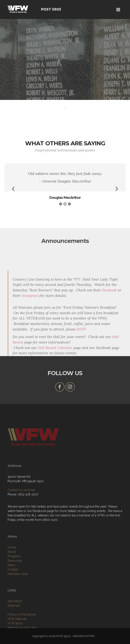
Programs (14, 571)
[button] (13, 188)
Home (12, 562)
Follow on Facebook (22, 628)
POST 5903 (51, 9)
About (12, 567)
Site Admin (15, 615)
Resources (15, 576)
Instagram (30, 334)
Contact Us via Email (21, 501)
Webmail (14, 619)
